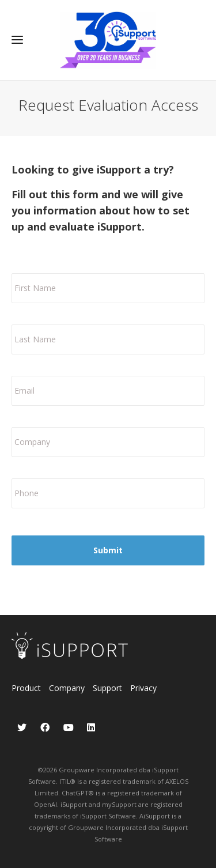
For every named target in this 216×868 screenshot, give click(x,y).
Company (67, 688)
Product (26, 688)
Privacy (143, 688)
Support (107, 688)
